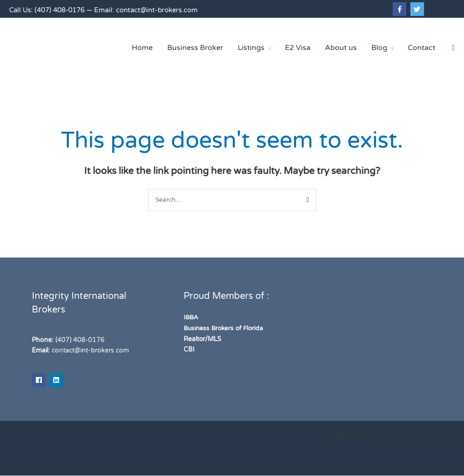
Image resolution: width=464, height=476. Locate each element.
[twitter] (418, 9)
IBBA (191, 318)
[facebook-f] (401, 9)
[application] (267, 48)
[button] (453, 48)
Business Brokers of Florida (225, 328)
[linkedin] (57, 380)
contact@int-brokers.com (157, 10)
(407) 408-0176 (60, 10)
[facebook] (40, 380)
